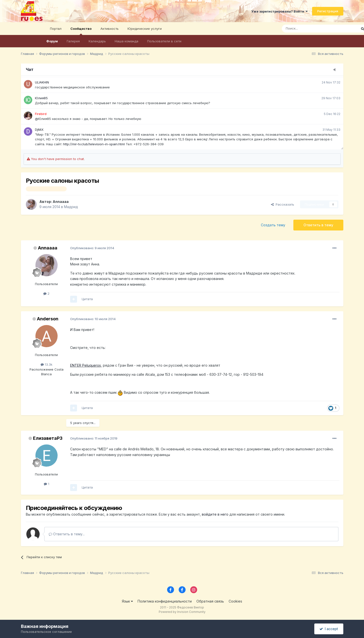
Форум (52, 41)
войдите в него (215, 514)
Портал (56, 29)
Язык (127, 601)
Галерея (73, 41)
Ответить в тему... (67, 534)
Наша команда (127, 41)
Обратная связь (210, 601)
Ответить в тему (318, 225)
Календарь (97, 41)
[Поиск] (306, 29)
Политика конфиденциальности (165, 601)
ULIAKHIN (42, 82)
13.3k (47, 364)
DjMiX (39, 130)
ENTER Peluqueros (86, 365)
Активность (110, 29)
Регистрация (328, 11)
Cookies (235, 601)
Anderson (48, 319)
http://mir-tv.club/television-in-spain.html (94, 144)
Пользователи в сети (164, 41)
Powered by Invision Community (182, 612)
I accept (329, 629)
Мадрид (71, 207)
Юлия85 (41, 98)
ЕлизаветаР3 (48, 438)
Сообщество (81, 31)
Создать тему (273, 225)
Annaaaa (61, 202)
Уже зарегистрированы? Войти (279, 11)
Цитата (87, 299)
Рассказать (283, 204)
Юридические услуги (145, 29)
